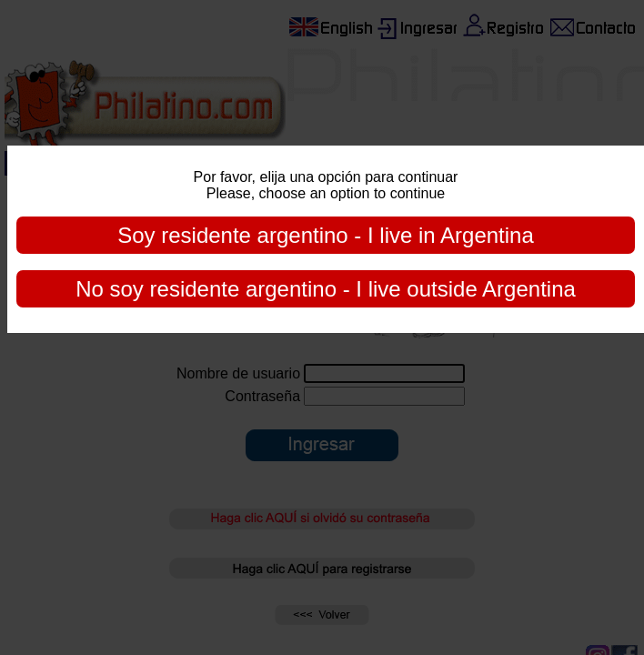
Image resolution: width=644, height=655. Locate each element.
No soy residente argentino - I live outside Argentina (326, 289)
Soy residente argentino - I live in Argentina (326, 235)
